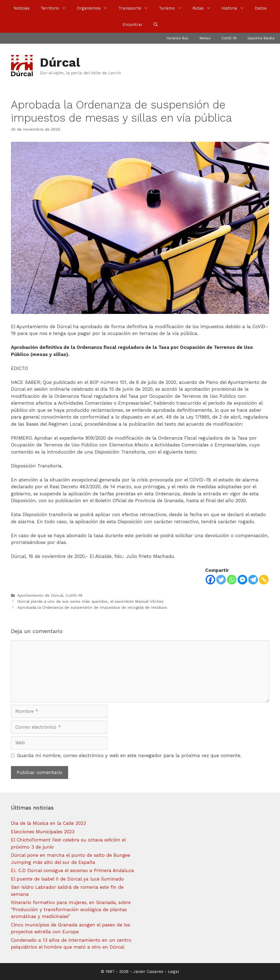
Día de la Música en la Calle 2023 (48, 823)
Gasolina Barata (261, 38)
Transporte (136, 8)
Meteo (205, 38)
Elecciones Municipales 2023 (43, 832)
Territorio (56, 8)
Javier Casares (148, 972)
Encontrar (133, 25)
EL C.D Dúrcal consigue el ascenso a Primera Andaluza (72, 870)
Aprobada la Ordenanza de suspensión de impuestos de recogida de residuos (92, 607)
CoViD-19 (229, 38)
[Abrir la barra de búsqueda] (156, 25)
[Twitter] (221, 580)
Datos (261, 8)
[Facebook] (210, 580)
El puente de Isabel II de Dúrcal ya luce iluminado (67, 879)
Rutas (204, 8)
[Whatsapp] (232, 580)
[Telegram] (253, 580)
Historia (235, 8)
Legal (173, 972)
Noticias (22, 8)
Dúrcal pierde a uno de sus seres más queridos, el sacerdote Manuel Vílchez (90, 601)
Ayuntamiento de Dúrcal (40, 595)
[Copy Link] (264, 580)
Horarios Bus (177, 38)
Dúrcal (60, 62)
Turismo (173, 8)
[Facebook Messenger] (242, 580)
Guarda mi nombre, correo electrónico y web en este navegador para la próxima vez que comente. (129, 755)
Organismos (95, 8)
